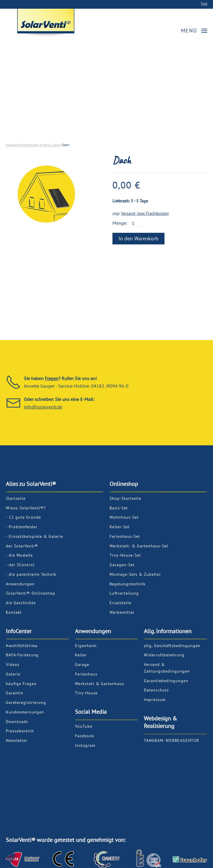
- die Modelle (19, 555)
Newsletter (17, 740)
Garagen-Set (122, 565)
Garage (82, 664)
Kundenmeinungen (25, 712)
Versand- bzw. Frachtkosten (145, 213)
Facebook (85, 736)
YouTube (84, 726)
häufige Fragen (21, 684)
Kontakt (14, 612)
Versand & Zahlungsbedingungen (167, 668)
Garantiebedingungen (166, 681)
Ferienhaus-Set (125, 536)
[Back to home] (70, 22)
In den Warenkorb (138, 238)
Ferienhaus (86, 674)
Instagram (85, 745)
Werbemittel (122, 612)
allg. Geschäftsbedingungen (172, 646)
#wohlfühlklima (22, 646)
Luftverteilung (124, 593)
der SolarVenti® (22, 546)
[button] (194, 31)
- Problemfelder (22, 527)
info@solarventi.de (43, 407)
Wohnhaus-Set (124, 517)
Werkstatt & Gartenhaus (100, 684)
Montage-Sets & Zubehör (135, 574)
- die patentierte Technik (31, 574)
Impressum (155, 700)
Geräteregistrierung (26, 702)
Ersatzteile (120, 603)
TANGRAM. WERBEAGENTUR (171, 740)
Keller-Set (120, 527)
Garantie (15, 693)
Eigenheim (86, 646)
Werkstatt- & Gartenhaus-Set (139, 546)
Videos (13, 664)
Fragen (52, 378)
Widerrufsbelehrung (164, 655)
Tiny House (86, 693)
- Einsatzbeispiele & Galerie (34, 536)
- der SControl (20, 565)
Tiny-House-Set (125, 555)
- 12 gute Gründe (23, 517)
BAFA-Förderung (22, 655)
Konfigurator (31, 145)
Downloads (17, 722)
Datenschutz (156, 690)
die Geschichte (21, 603)
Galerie (13, 674)
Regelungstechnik (128, 584)
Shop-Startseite (125, 498)
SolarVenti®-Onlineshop (31, 593)
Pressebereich (20, 731)
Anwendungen (20, 584)
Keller (81, 655)
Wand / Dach (51, 145)
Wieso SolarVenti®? (26, 508)
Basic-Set (119, 508)
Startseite (13, 145)
